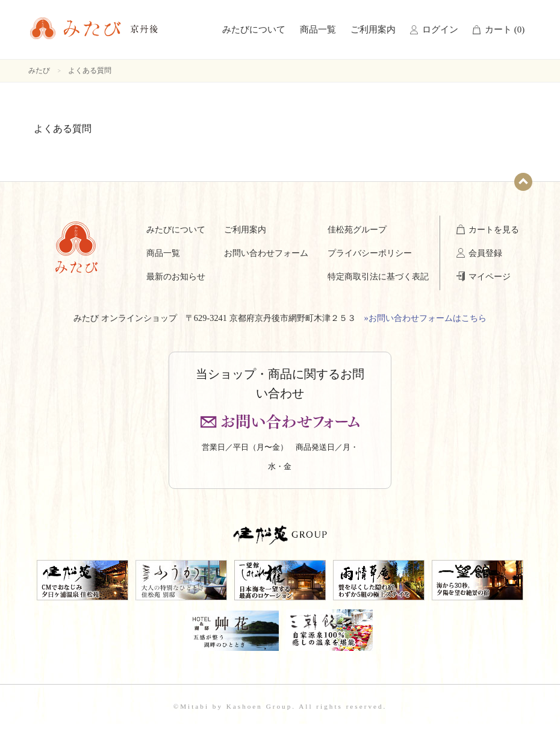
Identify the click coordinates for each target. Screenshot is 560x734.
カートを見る (494, 229)
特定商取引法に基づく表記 (378, 276)
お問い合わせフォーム (266, 253)
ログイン (440, 30)
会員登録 (485, 253)
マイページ (490, 276)
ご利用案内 (373, 30)
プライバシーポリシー (370, 253)
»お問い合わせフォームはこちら (425, 318)
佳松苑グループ (357, 229)
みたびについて (254, 30)
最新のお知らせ (176, 276)
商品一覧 (318, 30)
